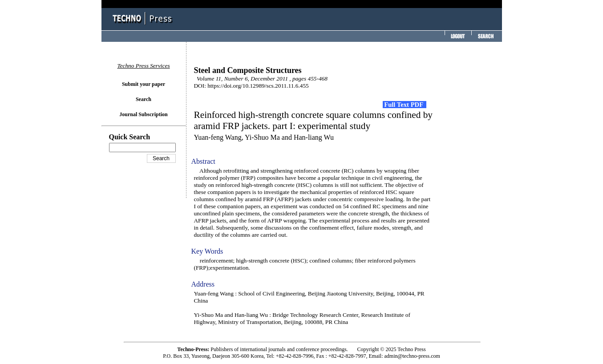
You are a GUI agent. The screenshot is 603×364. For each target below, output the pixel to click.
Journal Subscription (143, 114)
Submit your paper (144, 84)
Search (144, 99)
